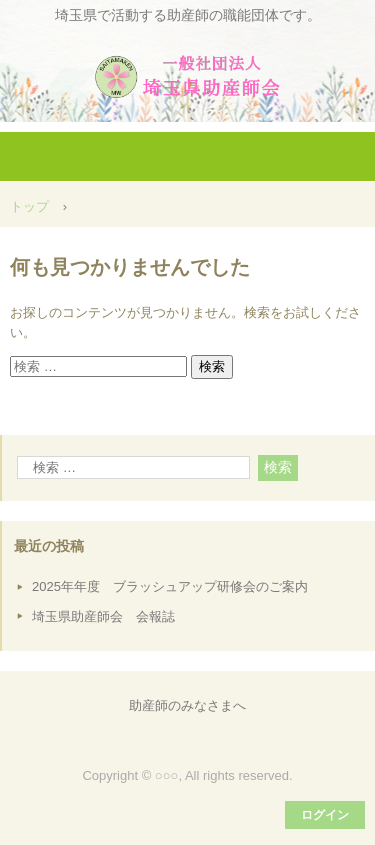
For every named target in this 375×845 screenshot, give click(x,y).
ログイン (325, 815)
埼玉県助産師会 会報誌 (103, 616)
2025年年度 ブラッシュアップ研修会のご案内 (170, 586)
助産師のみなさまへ (187, 705)
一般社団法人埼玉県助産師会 (188, 69)
